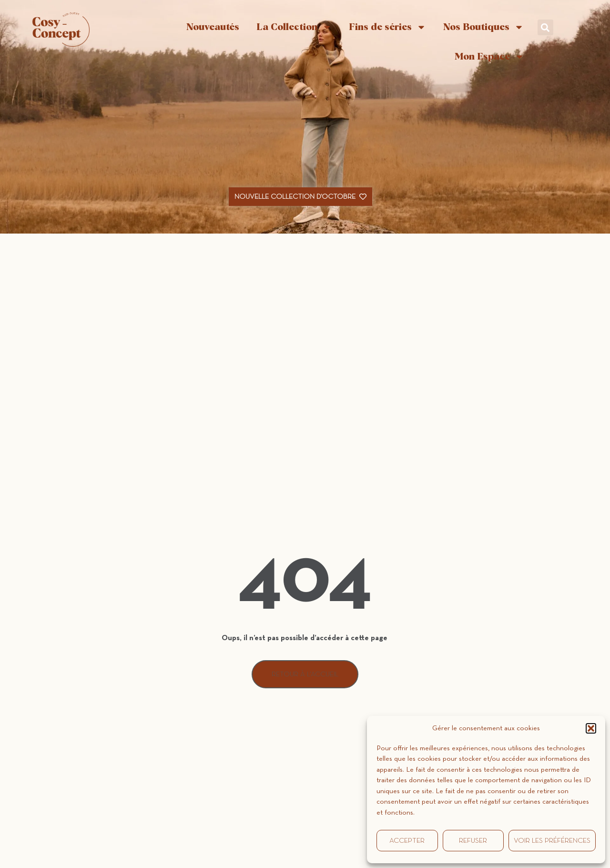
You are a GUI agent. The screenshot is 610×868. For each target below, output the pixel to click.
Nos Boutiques (483, 27)
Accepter (407, 841)
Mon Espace (489, 57)
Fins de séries (387, 27)
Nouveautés (213, 27)
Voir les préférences (552, 841)
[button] (591, 728)
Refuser (473, 841)
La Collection (294, 27)
